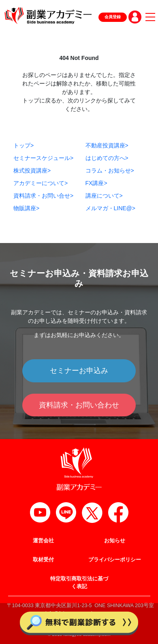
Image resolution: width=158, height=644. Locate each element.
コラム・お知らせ (110, 171)
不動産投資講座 (107, 145)
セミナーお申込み (79, 371)
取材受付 (43, 560)
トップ (23, 145)
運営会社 (43, 541)
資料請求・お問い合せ (43, 196)
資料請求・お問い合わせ (79, 405)
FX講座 (96, 183)
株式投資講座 (32, 171)
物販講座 (26, 208)
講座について (104, 196)
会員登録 (113, 17)
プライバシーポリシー (115, 560)
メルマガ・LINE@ (111, 208)
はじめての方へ (107, 158)
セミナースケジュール (43, 158)
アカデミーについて (41, 183)
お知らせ (115, 541)
